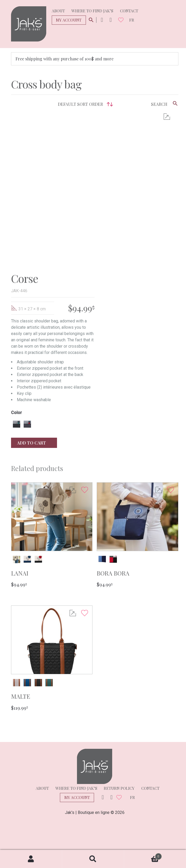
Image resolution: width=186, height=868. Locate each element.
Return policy (119, 788)
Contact (129, 11)
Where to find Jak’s (92, 11)
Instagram (102, 20)
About (58, 11)
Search (93, 859)
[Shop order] (84, 104)
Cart (143, 855)
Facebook (111, 20)
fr (132, 20)
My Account (69, 20)
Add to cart (34, 443)
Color (16, 413)
